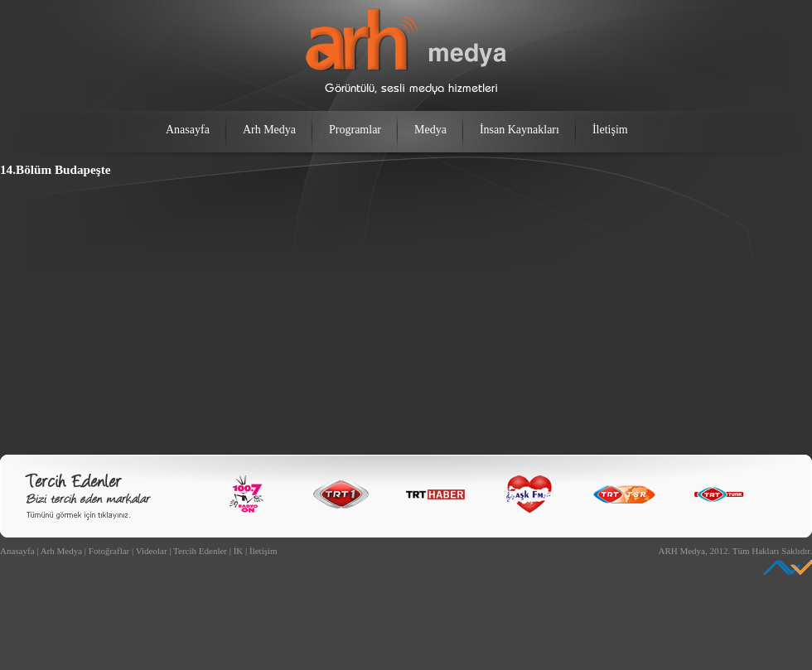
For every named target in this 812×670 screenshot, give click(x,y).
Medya (430, 130)
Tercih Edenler (200, 551)
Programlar (355, 130)
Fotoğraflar (109, 551)
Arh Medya (269, 130)
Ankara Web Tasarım (787, 567)
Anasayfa (188, 130)
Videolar (152, 551)
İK (239, 551)
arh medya (406, 51)
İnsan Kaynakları (520, 130)
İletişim (610, 130)
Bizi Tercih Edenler (88, 496)
